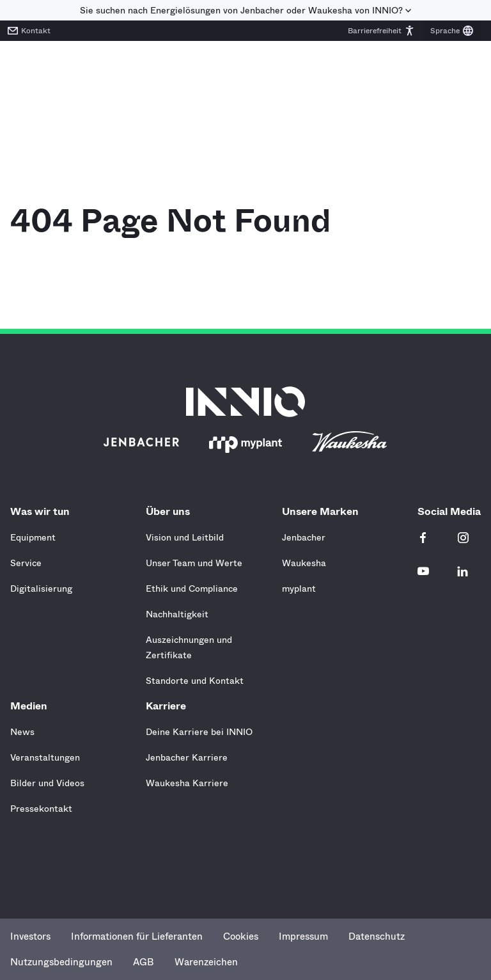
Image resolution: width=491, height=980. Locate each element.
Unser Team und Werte (194, 563)
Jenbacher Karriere (187, 757)
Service (26, 563)
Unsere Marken (323, 511)
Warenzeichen (206, 962)
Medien (32, 706)
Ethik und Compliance (192, 589)
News (22, 732)
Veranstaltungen (45, 757)
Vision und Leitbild (185, 537)
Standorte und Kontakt (195, 681)
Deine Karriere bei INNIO (199, 732)
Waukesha (304, 563)
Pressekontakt (41, 809)
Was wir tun (43, 511)
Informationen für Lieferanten (137, 937)
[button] (381, 31)
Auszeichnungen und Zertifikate (189, 647)
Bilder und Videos (47, 783)
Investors (30, 937)
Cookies (241, 937)
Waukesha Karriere (187, 783)
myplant (299, 589)
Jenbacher (304, 537)
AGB (144, 962)
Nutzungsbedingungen (61, 962)
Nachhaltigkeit (177, 614)
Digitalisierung (41, 589)
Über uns (171, 511)
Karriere (169, 706)
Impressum (303, 937)
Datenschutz (377, 937)
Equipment (33, 537)
